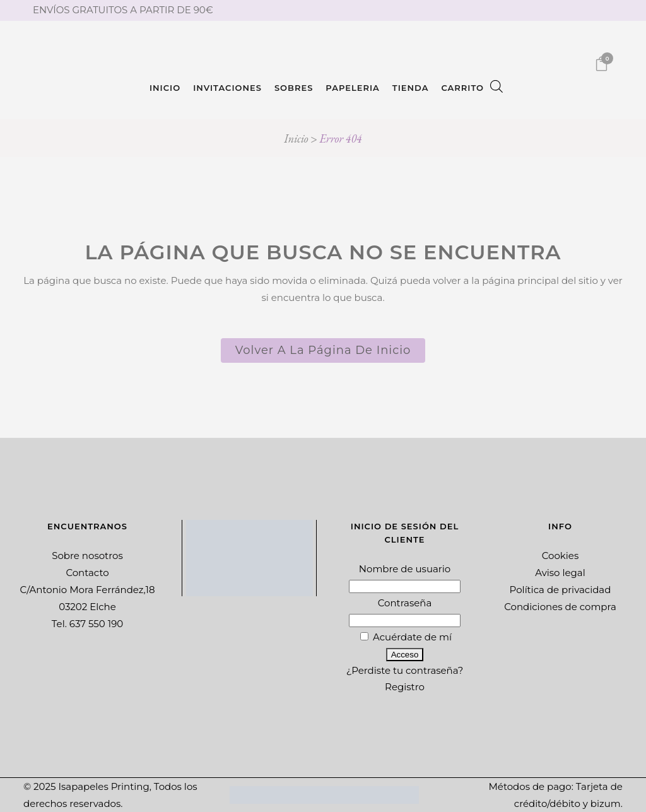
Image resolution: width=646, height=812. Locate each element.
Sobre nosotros (87, 556)
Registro (405, 687)
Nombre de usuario (405, 569)
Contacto (87, 573)
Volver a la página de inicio (323, 350)
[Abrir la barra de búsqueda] (496, 88)
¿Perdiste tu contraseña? (405, 670)
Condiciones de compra (560, 607)
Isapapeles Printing (103, 786)
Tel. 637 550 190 (87, 624)
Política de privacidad (561, 590)
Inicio (296, 138)
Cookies (561, 556)
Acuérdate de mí (406, 637)
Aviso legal (560, 573)
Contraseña (405, 603)
